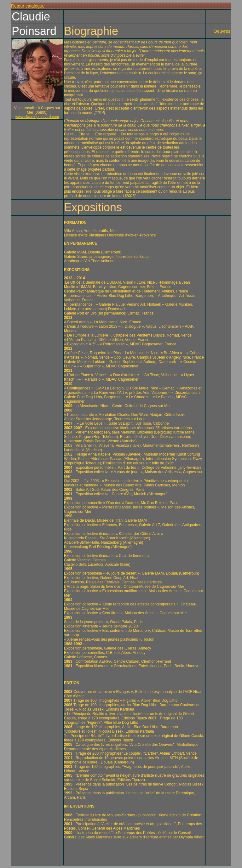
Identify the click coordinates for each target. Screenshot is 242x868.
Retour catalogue (28, 6)
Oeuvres (222, 31)
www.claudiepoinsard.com (37, 117)
